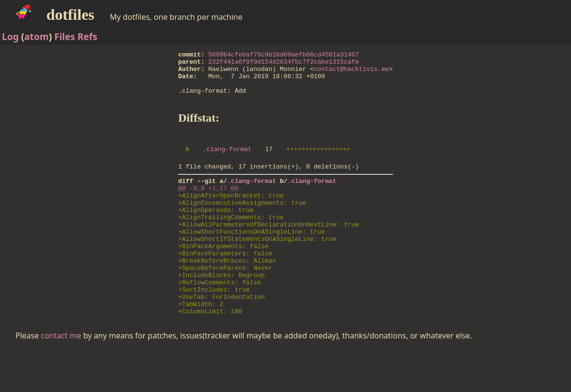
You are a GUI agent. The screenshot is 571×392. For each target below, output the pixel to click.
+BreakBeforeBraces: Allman (227, 292)
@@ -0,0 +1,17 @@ (208, 205)
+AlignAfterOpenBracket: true (231, 214)
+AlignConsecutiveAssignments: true (242, 223)
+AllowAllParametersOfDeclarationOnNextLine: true (268, 249)
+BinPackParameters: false (225, 283)
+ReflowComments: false (220, 318)
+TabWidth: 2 (201, 344)
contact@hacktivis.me (351, 73)
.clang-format (227, 162)
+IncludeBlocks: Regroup (221, 309)
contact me (61, 378)
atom (36, 36)
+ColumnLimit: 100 (210, 353)
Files (64, 36)
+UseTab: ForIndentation (221, 336)
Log (10, 36)
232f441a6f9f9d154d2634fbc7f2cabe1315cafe (284, 64)
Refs (87, 36)
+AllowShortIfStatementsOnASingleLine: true (257, 266)
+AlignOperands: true (216, 231)
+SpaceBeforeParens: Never (225, 301)
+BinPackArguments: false (223, 275)
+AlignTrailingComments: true (231, 240)
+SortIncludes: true (214, 327)
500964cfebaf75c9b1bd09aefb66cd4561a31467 (284, 56)
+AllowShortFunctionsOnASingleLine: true (251, 257)
